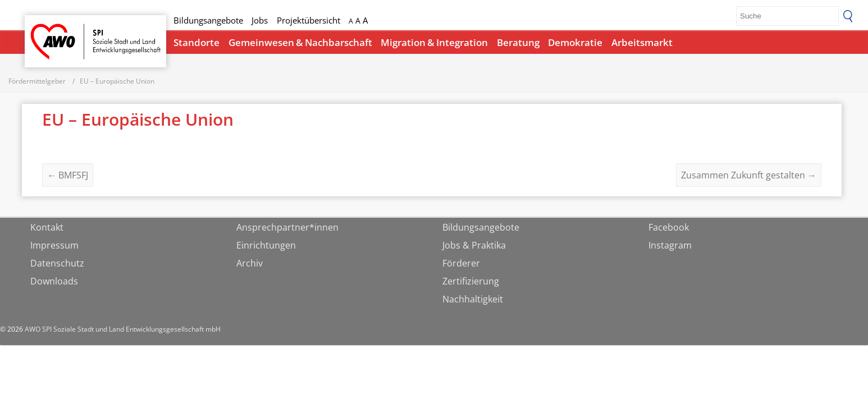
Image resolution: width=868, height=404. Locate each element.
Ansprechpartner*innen (287, 229)
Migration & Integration (434, 42)
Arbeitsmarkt (642, 42)
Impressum (54, 247)
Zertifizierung (471, 283)
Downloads (54, 283)
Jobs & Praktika (474, 247)
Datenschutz (57, 265)
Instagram (670, 247)
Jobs (260, 20)
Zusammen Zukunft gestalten (749, 177)
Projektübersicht (309, 20)
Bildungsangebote (208, 20)
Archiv (250, 265)
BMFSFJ (68, 177)
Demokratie (575, 42)
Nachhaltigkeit (473, 301)
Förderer (461, 265)
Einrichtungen (266, 247)
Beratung (518, 42)
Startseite (54, 31)
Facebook (669, 229)
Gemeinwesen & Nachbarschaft (300, 42)
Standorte (197, 42)
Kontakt (47, 229)
